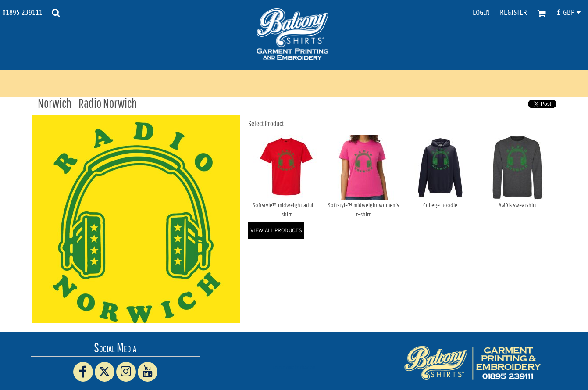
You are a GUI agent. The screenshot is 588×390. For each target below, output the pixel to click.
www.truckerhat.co (294, 367)
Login (481, 13)
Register (513, 13)
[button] (56, 13)
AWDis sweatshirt (517, 205)
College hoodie (440, 205)
